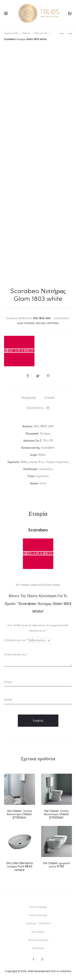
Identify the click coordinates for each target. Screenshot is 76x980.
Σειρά (33, 455)
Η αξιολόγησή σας (16, 654)
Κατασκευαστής (31, 448)
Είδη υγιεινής (41, 33)
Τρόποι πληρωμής (38, 907)
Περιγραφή (29, 398)
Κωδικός (27, 426)
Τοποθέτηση (30, 469)
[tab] (29, 398)
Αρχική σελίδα (11, 33)
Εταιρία (50, 398)
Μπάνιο (26, 33)
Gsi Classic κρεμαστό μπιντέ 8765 (56, 865)
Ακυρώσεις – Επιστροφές (38, 923)
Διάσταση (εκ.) (32, 441)
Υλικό (31, 476)
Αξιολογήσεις (38, 408)
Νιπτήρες (53, 323)
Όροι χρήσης (38, 932)
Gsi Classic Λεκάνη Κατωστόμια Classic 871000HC (19, 814)
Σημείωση (13, 462)
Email (8, 700)
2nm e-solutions (61, 971)
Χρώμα (34, 483)
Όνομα (8, 682)
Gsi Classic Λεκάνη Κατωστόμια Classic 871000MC (57, 814)
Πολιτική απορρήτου (38, 940)
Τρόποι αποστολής (38, 915)
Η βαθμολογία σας (16, 640)
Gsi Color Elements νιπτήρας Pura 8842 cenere (20, 867)
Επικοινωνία (38, 948)
